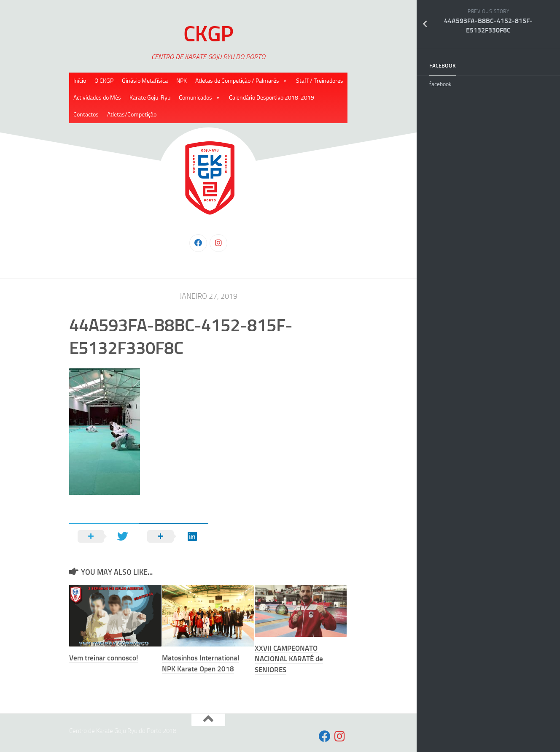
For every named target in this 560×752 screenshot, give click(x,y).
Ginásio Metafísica (145, 81)
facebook (443, 66)
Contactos (86, 115)
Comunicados (195, 98)
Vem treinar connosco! (104, 658)
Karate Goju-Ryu (150, 98)
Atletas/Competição (132, 115)
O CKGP (104, 81)
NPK (182, 81)
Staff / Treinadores (320, 81)
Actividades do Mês (97, 98)
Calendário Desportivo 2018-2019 (272, 98)
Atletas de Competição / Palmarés (237, 81)
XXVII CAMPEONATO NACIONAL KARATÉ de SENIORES (289, 659)
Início (80, 81)
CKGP (209, 34)
